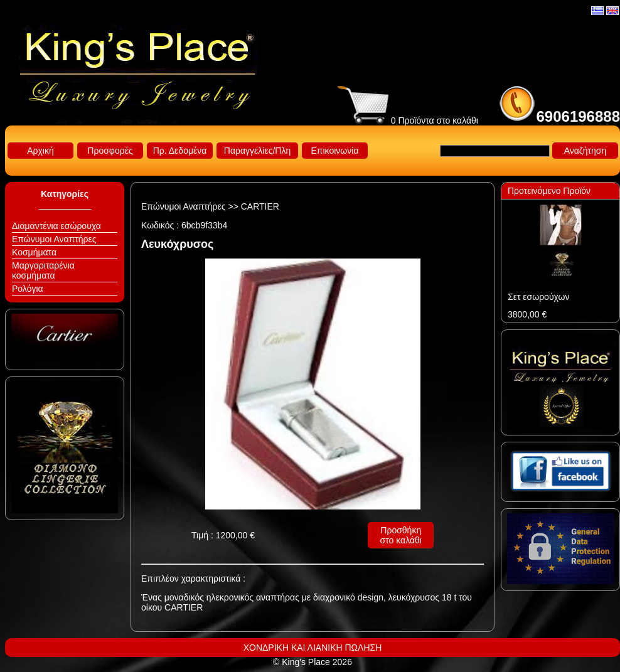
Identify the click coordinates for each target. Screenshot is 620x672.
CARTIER (260, 206)
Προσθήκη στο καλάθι (401, 535)
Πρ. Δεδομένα (180, 151)
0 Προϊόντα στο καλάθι (408, 120)
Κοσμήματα (34, 252)
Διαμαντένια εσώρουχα (56, 226)
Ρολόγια (28, 289)
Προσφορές (110, 151)
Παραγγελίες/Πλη (257, 151)
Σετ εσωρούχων (538, 297)
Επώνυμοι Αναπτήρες (54, 239)
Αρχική (40, 151)
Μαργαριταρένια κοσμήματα (43, 270)
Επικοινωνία (335, 151)
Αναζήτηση (585, 151)
